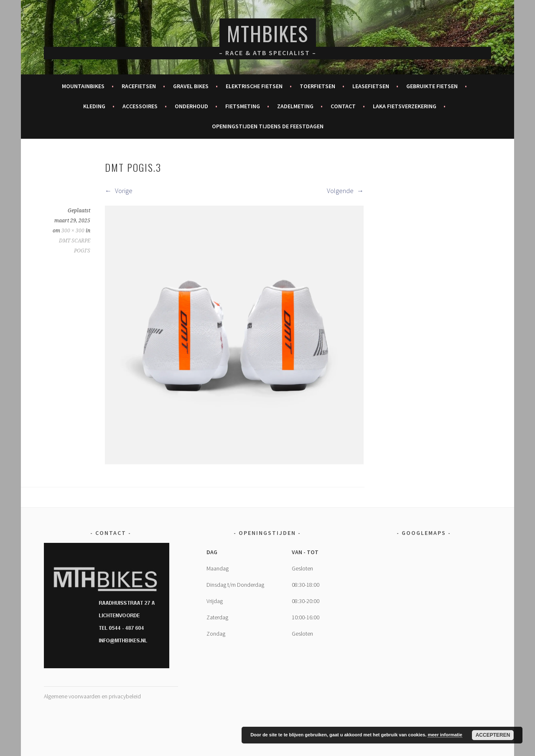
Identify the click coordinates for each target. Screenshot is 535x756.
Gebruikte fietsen (432, 86)
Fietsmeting (243, 106)
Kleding (94, 106)
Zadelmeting (295, 106)
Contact (343, 106)
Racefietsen (139, 86)
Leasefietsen (371, 86)
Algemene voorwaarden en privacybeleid (92, 696)
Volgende (345, 191)
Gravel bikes (191, 86)
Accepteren (493, 735)
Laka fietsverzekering (405, 106)
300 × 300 (73, 231)
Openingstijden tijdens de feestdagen (268, 126)
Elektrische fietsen (254, 86)
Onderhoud (191, 106)
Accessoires (140, 106)
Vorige (119, 191)
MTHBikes (268, 33)
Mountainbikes (83, 86)
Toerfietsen (317, 86)
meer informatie (445, 735)
